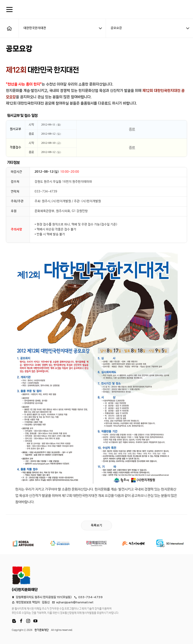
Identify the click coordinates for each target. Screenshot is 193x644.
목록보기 (96, 525)
